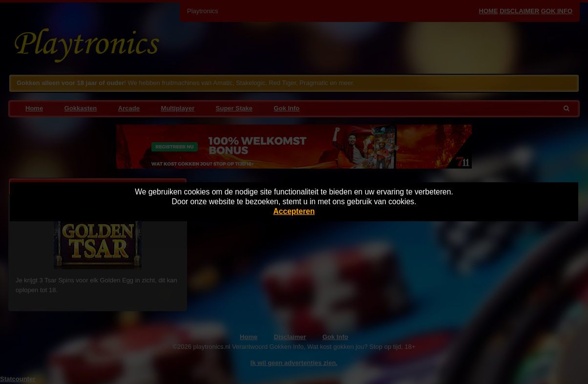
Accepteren (294, 211)
